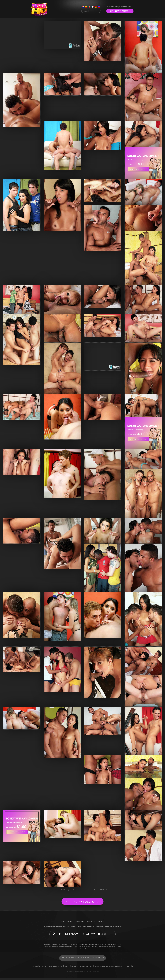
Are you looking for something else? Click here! (82, 960)
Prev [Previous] (63, 890)
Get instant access (119, 11)
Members (70, 923)
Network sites (113, 7)
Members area (126, 7)
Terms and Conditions (39, 968)
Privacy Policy (129, 968)
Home (63, 923)
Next (103, 890)
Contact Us (75, 968)
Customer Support (53, 968)
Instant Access (90, 923)
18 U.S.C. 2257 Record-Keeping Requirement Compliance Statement (101, 968)
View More (100, 923)
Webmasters (65, 968)
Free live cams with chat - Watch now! (82, 936)
